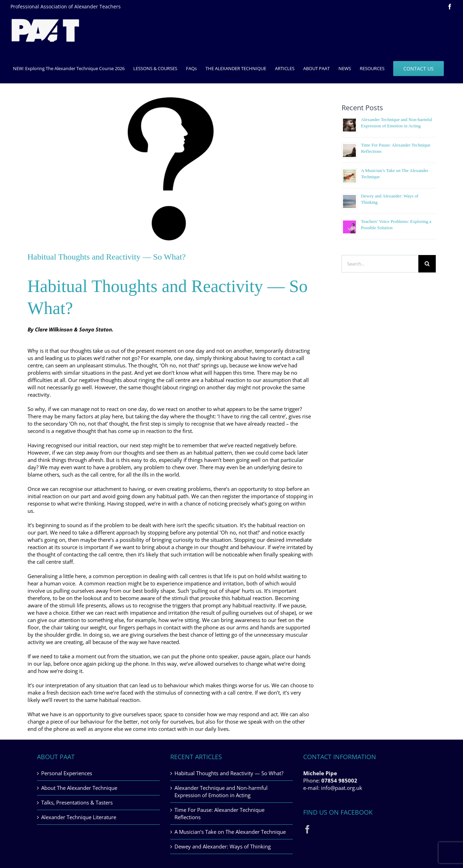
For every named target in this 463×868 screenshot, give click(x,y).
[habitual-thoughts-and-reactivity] (171, 169)
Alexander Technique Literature (79, 817)
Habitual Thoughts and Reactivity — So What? (229, 773)
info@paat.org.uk (342, 788)
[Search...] (380, 264)
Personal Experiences (67, 773)
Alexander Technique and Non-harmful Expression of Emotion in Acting (221, 791)
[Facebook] (307, 829)
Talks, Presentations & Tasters (77, 802)
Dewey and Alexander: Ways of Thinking (223, 846)
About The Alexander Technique (79, 788)
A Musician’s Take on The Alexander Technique (230, 832)
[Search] (427, 264)
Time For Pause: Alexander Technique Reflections (219, 813)
